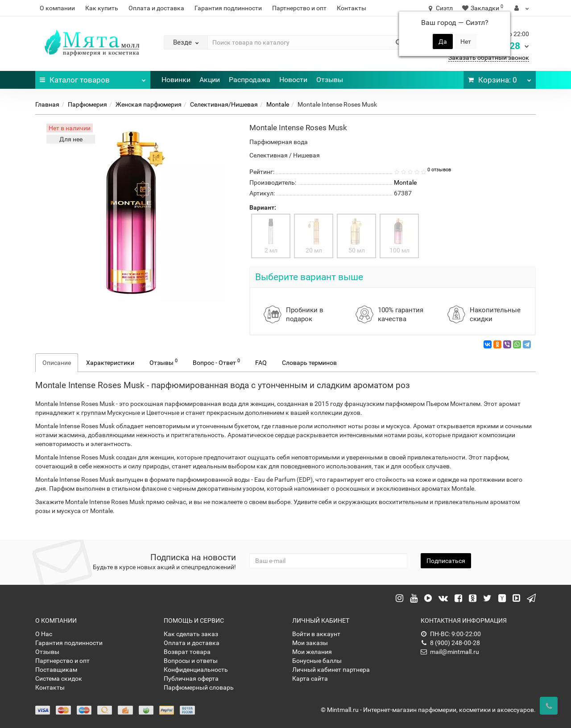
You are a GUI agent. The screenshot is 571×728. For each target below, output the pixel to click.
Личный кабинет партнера (331, 670)
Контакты (352, 8)
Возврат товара (187, 652)
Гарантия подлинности (228, 8)
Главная (47, 104)
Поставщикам (56, 670)
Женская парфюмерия (149, 104)
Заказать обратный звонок (489, 58)
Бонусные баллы (317, 661)
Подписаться (446, 561)
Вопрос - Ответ (216, 362)
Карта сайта (310, 678)
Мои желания (312, 652)
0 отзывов (439, 170)
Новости (293, 80)
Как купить (102, 8)
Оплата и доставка (156, 8)
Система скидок (59, 678)
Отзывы (330, 80)
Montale (278, 104)
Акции (210, 80)
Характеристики (110, 363)
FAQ (261, 363)
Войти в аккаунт (316, 634)
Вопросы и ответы (191, 661)
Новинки (176, 80)
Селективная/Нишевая (224, 104)
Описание (57, 363)
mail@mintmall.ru (450, 652)
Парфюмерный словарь (199, 687)
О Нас (44, 634)
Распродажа (250, 80)
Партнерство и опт (299, 8)
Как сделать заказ (191, 634)
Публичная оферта (191, 678)
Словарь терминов (309, 363)
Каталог (93, 78)
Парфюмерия (87, 104)
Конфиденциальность (196, 670)
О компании (57, 8)
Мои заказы (310, 643)
